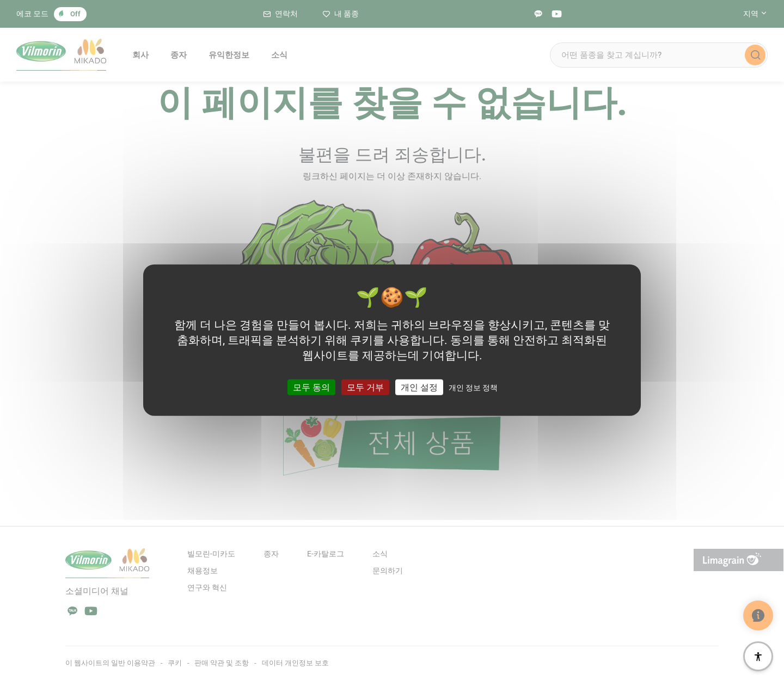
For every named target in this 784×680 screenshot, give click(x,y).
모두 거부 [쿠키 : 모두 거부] (365, 387)
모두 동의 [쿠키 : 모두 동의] (311, 387)
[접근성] (758, 656)
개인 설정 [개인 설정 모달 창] (419, 387)
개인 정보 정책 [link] (473, 388)
